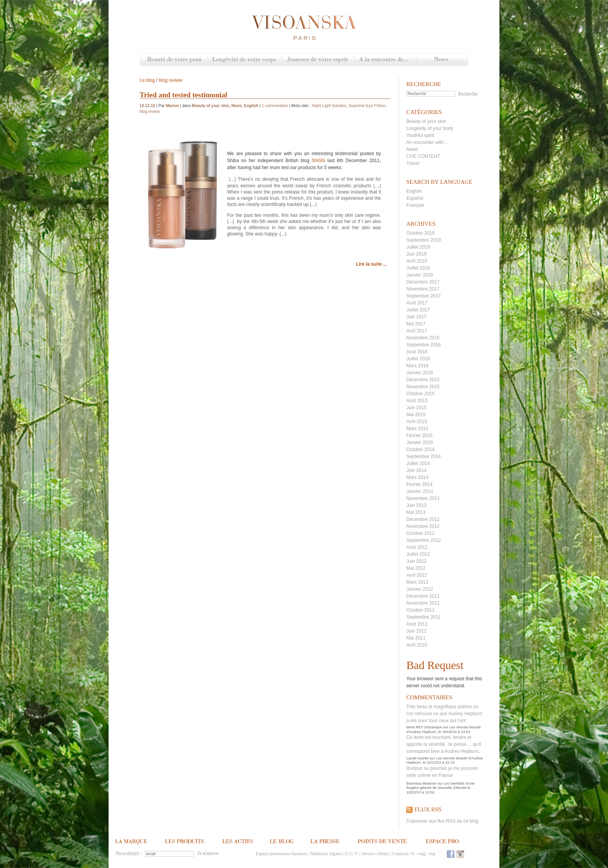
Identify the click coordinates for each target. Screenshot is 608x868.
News (442, 60)
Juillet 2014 (418, 463)
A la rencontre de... (385, 60)
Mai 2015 (416, 415)
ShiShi (319, 161)
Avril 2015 (417, 422)
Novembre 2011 (423, 603)
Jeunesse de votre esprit (318, 60)
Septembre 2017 (424, 296)
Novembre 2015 (423, 387)
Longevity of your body (430, 128)
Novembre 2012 (423, 526)
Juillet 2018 (418, 268)
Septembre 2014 (424, 456)
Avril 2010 (417, 645)
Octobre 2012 (421, 533)
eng (422, 854)
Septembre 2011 (424, 617)
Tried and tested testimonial (183, 95)
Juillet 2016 (418, 359)
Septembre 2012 (424, 540)
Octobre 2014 (421, 450)
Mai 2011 (416, 638)
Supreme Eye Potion (367, 106)
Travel (413, 163)
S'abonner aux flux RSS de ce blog (442, 821)
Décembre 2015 (423, 380)
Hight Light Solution (329, 106)
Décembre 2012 (423, 519)
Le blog (147, 80)
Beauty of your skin (426, 121)
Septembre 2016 (424, 345)
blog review (170, 80)
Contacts (400, 854)
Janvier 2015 (420, 443)
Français (415, 205)
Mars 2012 (417, 582)
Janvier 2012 (420, 589)
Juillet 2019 (418, 247)
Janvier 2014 (420, 491)
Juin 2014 (416, 470)
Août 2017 (417, 303)
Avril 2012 (417, 575)
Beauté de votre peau (174, 60)
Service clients (375, 854)
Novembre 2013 (423, 498)
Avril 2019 (417, 261)
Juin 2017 (416, 317)
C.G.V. (352, 854)
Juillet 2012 (418, 554)
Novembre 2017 (423, 289)
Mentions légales (326, 854)
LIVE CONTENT (423, 156)
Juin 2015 (416, 408)
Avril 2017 (417, 331)
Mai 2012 (416, 568)
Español (415, 198)
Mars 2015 (417, 429)
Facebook (451, 854)
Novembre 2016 (423, 338)
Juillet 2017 (418, 310)
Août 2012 (417, 547)
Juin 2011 (416, 631)
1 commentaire (275, 106)
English (414, 191)
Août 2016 (417, 352)
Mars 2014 (417, 477)
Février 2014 (419, 484)
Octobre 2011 (421, 610)
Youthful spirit (420, 135)
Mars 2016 (417, 366)
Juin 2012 (416, 561)
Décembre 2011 (423, 596)
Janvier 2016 (420, 373)
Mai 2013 (416, 512)
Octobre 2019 (421, 233)
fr (413, 854)
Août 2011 (417, 624)
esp (432, 854)
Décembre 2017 (423, 282)
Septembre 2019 (424, 240)
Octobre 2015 (421, 394)
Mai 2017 (416, 324)
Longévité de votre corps (244, 60)
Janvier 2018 (420, 275)
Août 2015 (417, 401)
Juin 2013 (416, 505)
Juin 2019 (416, 254)
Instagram (460, 854)
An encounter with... (427, 142)
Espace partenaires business (281, 854)
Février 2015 (419, 436)
